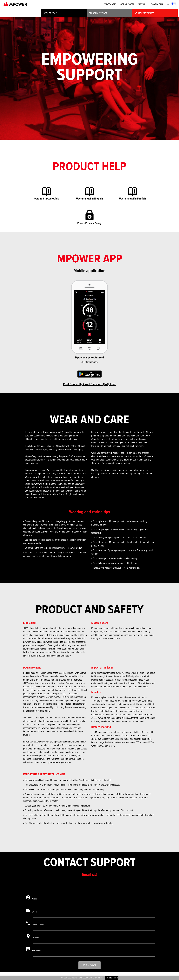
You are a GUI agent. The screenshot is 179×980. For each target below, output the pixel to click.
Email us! (90, 875)
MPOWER (142, 4)
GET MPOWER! (127, 4)
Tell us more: (39, 953)
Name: (36, 899)
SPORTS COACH (51, 13)
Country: (37, 940)
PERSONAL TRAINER (98, 13)
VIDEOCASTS (110, 4)
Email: (36, 913)
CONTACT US (157, 4)
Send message (90, 968)
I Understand (112, 978)
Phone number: (40, 926)
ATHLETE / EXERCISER (144, 13)
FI (171, 4)
